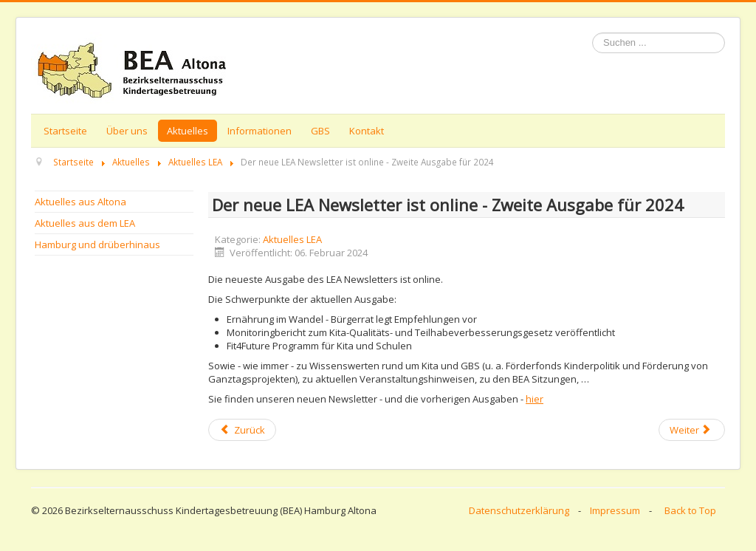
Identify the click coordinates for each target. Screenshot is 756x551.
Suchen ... (592, 33)
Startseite (65, 131)
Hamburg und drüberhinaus (97, 244)
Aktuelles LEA (292, 239)
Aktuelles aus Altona (80, 202)
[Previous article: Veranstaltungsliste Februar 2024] (242, 430)
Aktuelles (188, 131)
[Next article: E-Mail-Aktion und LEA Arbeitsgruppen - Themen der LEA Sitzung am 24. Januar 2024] (692, 430)
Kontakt (367, 131)
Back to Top (690, 510)
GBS (320, 131)
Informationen (260, 131)
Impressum (615, 510)
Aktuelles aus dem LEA (85, 223)
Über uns (127, 131)
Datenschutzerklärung (519, 510)
